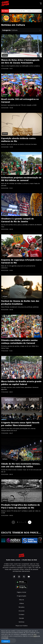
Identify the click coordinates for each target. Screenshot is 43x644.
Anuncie (21, 611)
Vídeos (21, 603)
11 (25, 522)
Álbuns (21, 600)
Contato (21, 614)
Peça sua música (21, 626)
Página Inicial (21, 592)
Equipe (21, 618)
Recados (21, 607)
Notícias (21, 622)
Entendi (6, 641)
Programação (21, 596)
